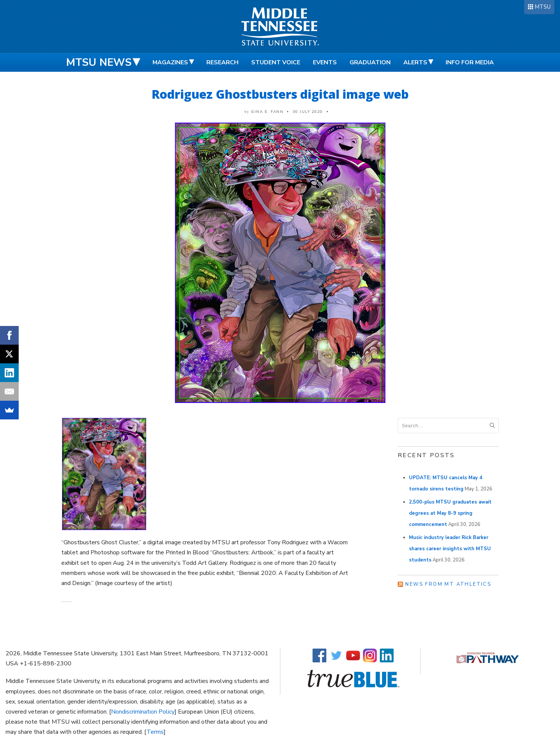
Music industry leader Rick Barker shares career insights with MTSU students (450, 549)
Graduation (370, 62)
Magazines (170, 62)
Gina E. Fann (267, 112)
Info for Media (470, 62)
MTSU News (99, 62)
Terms (155, 732)
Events (325, 62)
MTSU (543, 7)
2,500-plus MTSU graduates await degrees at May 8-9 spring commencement (450, 513)
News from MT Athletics (448, 584)
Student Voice (276, 62)
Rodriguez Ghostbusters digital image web (280, 94)
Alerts (415, 62)
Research (222, 62)
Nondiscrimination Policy (143, 712)
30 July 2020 (308, 112)
